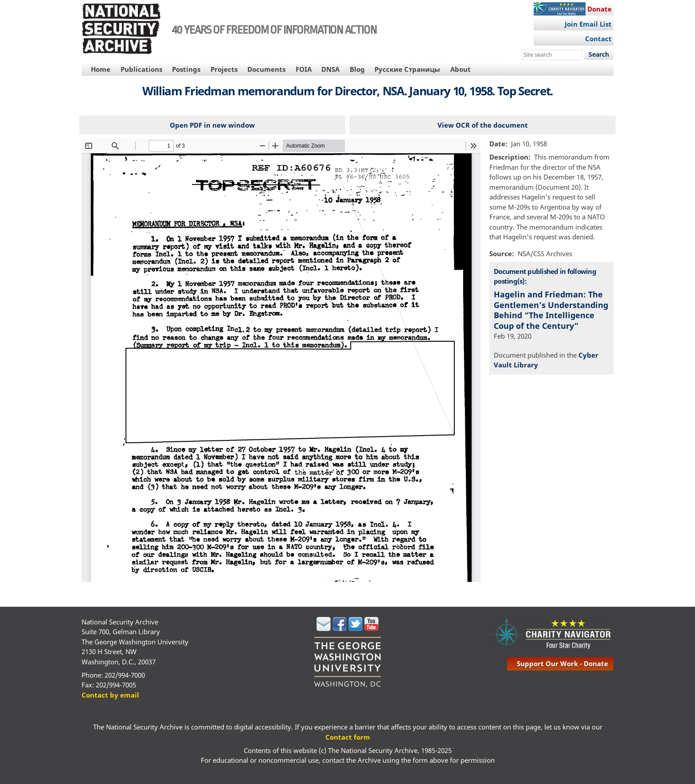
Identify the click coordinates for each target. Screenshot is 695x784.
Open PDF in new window (212, 125)
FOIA (304, 69)
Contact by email (110, 695)
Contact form (348, 737)
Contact (598, 39)
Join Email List (588, 24)
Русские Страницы (407, 69)
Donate (599, 9)
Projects (224, 69)
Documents (266, 69)
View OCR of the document (483, 125)
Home (101, 69)
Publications (141, 69)
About (461, 69)
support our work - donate (562, 663)
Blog (357, 69)
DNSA (330, 69)
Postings (186, 69)
